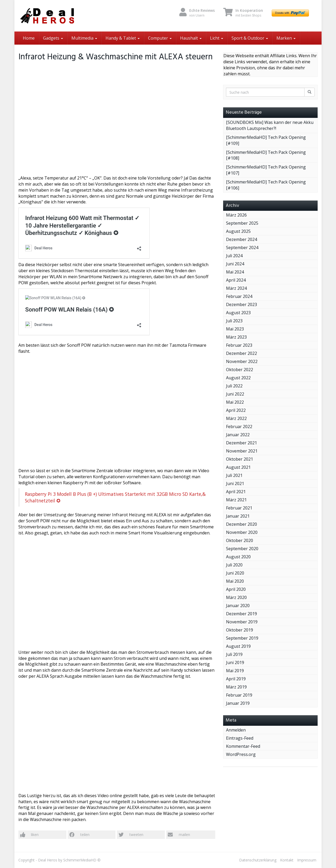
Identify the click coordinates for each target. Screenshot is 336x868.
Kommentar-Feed (243, 746)
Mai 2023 (235, 329)
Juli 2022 (234, 386)
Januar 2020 (238, 606)
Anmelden (236, 730)
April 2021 (236, 492)
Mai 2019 (235, 671)
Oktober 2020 (240, 540)
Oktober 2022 (240, 370)
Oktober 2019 (240, 630)
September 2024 (242, 248)
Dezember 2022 (241, 353)
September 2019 (242, 638)
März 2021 (236, 500)
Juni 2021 (235, 483)
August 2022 (238, 378)
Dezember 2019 (241, 614)
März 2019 (236, 687)
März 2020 (236, 597)
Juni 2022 (235, 394)
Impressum (307, 860)
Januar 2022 (238, 435)
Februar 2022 (239, 427)
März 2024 (236, 288)
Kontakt (287, 860)
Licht (217, 38)
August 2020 (238, 557)
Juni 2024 (235, 264)
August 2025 (238, 231)
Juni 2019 (235, 662)
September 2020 (242, 549)
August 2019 (238, 646)
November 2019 (242, 622)
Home (29, 38)
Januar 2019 (238, 703)
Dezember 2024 (241, 239)
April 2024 (236, 280)
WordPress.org (241, 754)
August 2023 (238, 313)
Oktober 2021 (240, 459)
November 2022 (242, 361)
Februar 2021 (239, 508)
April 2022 (236, 410)
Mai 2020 (235, 581)
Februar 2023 (239, 345)
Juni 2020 (235, 573)
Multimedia (84, 38)
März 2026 (236, 215)
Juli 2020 (234, 565)
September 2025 (242, 223)
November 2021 (242, 451)
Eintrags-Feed (240, 738)
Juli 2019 (234, 654)
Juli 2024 (234, 256)
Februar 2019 (239, 695)
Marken (286, 38)
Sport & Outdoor (250, 38)
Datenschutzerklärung (258, 860)
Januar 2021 (238, 516)
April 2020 (236, 589)
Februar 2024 (239, 296)
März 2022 (236, 418)
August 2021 (238, 467)
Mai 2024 (235, 272)
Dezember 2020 (241, 524)
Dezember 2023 (241, 304)
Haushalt (191, 38)
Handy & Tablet (123, 38)
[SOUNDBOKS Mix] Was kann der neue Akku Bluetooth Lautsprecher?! (270, 125)
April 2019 (236, 679)
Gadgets (53, 38)
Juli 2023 (234, 321)
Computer (160, 38)
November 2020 (242, 532)
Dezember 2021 (241, 443)
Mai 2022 (235, 402)
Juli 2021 (234, 475)
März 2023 (236, 337)
